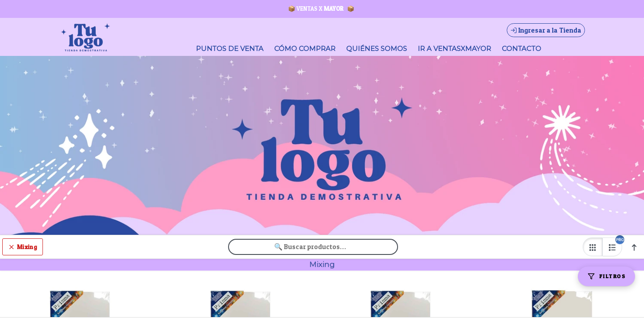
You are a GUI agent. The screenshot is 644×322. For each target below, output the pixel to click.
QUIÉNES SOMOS (377, 49)
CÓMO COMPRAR (305, 49)
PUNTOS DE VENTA (230, 49)
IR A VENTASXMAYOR (454, 49)
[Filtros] (606, 276)
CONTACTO (521, 49)
